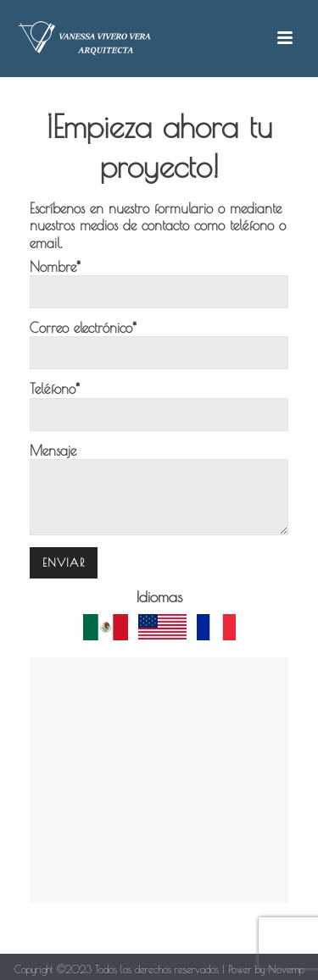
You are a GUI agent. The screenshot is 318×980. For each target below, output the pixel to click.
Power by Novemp (266, 969)
